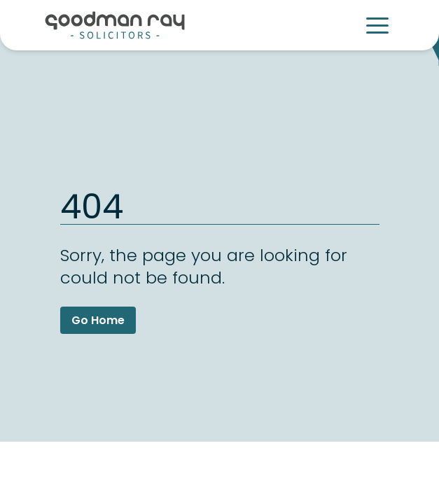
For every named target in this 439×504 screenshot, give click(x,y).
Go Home (98, 320)
